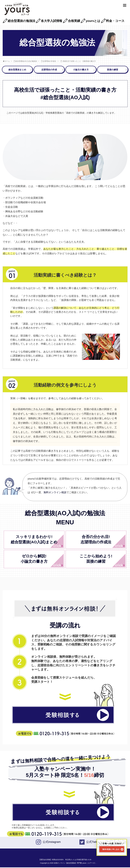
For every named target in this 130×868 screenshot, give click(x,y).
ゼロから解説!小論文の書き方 (34, 559)
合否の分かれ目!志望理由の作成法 (96, 540)
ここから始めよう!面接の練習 (96, 559)
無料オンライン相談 (55, 493)
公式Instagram (52, 843)
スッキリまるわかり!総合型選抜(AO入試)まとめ (34, 540)
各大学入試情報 (52, 21)
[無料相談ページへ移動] (112, 847)
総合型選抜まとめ (19, 70)
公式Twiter (93, 843)
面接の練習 (116, 70)
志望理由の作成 (51, 70)
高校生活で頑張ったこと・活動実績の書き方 (79, 61)
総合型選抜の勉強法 (22, 21)
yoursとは (93, 21)
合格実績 (74, 21)
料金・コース (115, 21)
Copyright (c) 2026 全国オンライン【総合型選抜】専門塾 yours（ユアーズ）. (68, 864)
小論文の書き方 (83, 70)
